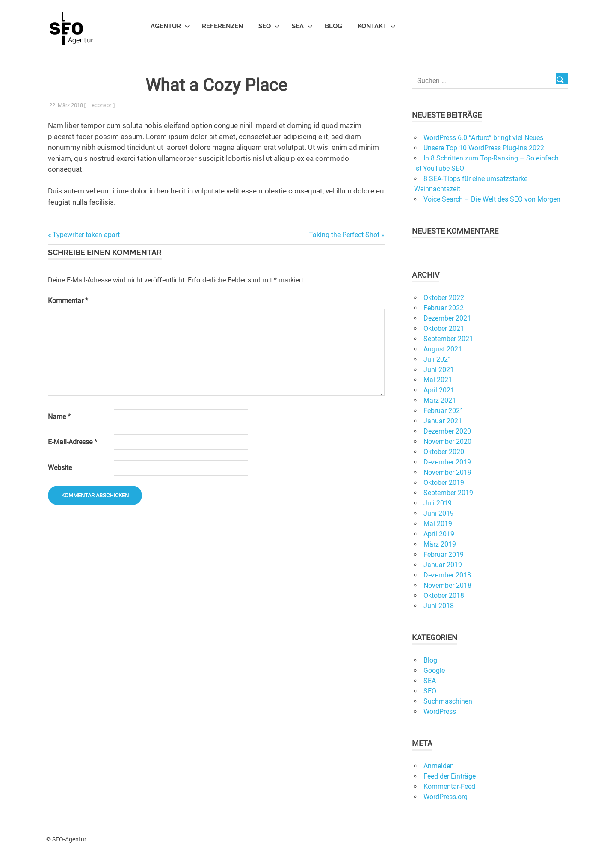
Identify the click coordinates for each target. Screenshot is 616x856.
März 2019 (440, 544)
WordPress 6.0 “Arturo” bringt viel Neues (483, 138)
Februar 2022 (444, 308)
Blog (333, 26)
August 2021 (443, 349)
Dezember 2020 (447, 431)
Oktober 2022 (444, 298)
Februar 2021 (444, 411)
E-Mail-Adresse (73, 442)
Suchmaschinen (448, 701)
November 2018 (447, 585)
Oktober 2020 (444, 452)
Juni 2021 (439, 370)
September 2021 (448, 339)
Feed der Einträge (450, 776)
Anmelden (439, 766)
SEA (302, 26)
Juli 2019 (438, 503)
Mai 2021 (438, 380)
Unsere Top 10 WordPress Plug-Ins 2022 (484, 148)
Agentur (170, 26)
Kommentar (68, 301)
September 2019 (448, 493)
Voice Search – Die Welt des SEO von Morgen (492, 199)
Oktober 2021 (444, 328)
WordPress (440, 712)
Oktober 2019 (444, 483)
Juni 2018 (439, 606)
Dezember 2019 (447, 462)
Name (59, 417)
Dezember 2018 (447, 575)
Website (60, 468)
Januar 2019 (443, 565)
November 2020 (447, 441)
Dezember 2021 (447, 318)
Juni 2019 (439, 513)
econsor (101, 105)
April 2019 (439, 534)
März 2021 (440, 400)
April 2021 (439, 390)
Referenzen (222, 26)
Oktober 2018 (444, 596)
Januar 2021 (443, 421)
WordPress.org (446, 797)
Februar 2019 (444, 554)
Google (434, 670)
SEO (269, 26)
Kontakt (377, 26)
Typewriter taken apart (86, 235)
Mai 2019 (438, 524)
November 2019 (447, 472)
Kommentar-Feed (449, 786)
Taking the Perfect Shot (344, 235)
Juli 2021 (438, 359)
